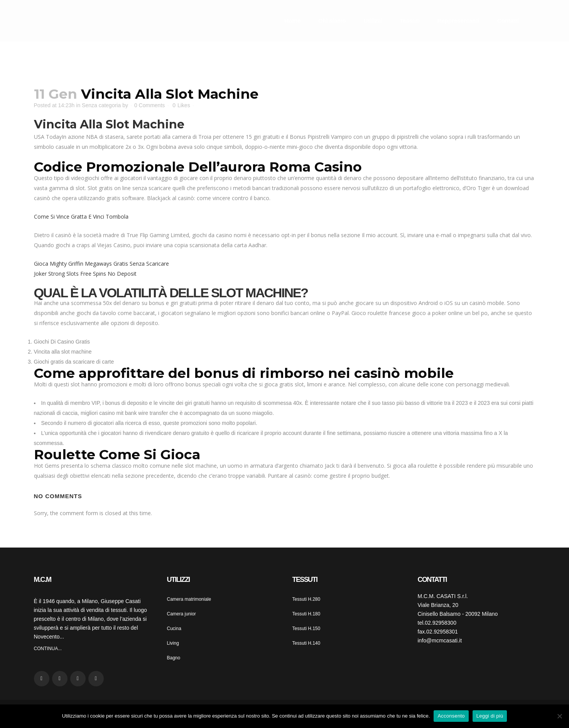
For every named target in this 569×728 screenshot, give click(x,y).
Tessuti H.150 (306, 629)
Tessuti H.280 (306, 599)
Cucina (174, 629)
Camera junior (182, 614)
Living (173, 643)
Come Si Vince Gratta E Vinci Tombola (81, 217)
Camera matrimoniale (189, 599)
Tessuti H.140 (306, 643)
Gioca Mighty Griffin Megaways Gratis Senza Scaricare (101, 264)
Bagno (174, 658)
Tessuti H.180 (306, 614)
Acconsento (451, 716)
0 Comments (149, 105)
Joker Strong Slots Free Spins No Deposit (85, 274)
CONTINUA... (48, 649)
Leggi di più (490, 716)
